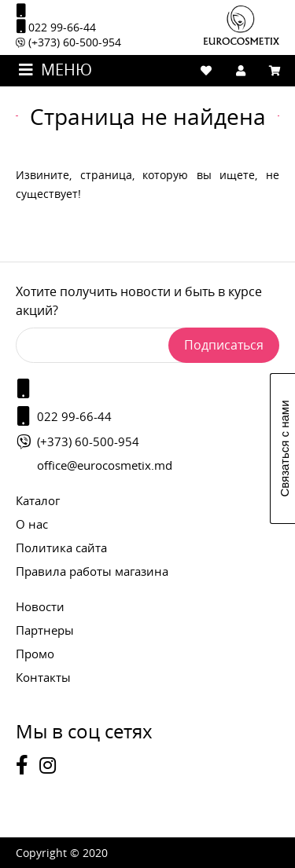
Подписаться (224, 345)
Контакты (43, 677)
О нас (32, 524)
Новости (40, 606)
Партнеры (45, 630)
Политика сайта (61, 548)
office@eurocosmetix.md (105, 465)
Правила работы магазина (92, 571)
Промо (35, 654)
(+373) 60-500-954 (68, 42)
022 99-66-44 (56, 27)
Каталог (38, 500)
